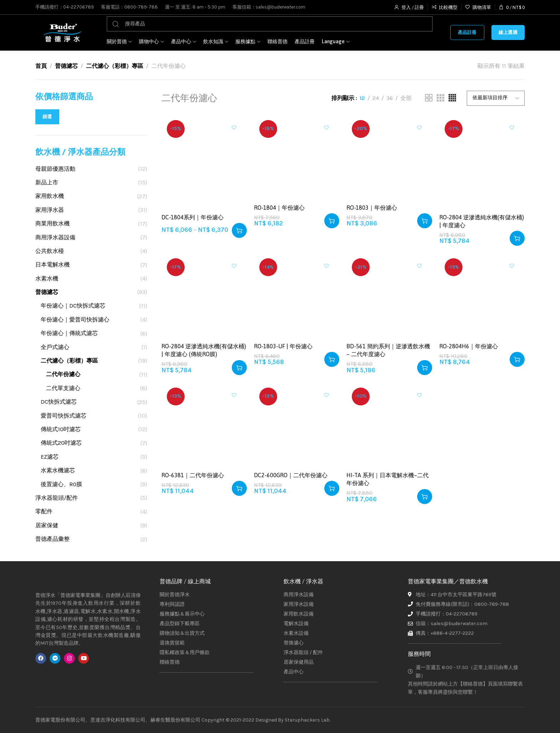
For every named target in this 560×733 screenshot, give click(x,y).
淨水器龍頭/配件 (57, 498)
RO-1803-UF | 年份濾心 (283, 346)
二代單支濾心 (63, 388)
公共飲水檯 (50, 251)
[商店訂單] (496, 98)
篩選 (47, 117)
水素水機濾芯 (58, 470)
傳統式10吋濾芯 (61, 429)
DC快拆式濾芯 (59, 402)
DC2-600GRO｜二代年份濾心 (291, 475)
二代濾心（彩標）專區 (115, 66)
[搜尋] (270, 24)
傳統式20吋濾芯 (61, 443)
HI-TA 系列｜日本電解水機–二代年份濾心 (387, 479)
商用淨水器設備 (55, 237)
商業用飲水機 (52, 223)
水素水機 (47, 278)
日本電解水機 (52, 265)
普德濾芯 (66, 66)
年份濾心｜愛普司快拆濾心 (75, 320)
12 (362, 98)
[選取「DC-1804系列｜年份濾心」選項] (239, 230)
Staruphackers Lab (307, 720)
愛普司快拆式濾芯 (64, 416)
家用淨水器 (50, 210)
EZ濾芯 (50, 457)
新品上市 (47, 182)
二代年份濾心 (63, 374)
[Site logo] (62, 33)
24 (376, 98)
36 (390, 98)
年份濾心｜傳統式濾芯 (69, 333)
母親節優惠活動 (55, 169)
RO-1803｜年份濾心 (372, 208)
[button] (332, 221)
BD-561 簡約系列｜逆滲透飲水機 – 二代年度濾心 (388, 350)
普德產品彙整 (52, 539)
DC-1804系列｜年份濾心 (192, 217)
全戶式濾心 (55, 347)
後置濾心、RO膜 (61, 484)
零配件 (44, 511)
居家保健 (47, 525)
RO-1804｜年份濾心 (279, 208)
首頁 (41, 66)
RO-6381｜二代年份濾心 (193, 475)
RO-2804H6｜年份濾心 (469, 346)
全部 (406, 98)
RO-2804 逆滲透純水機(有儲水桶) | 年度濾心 (482, 221)
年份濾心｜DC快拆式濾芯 (73, 306)
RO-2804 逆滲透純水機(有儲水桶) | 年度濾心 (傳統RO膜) (204, 350)
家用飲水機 (50, 196)
